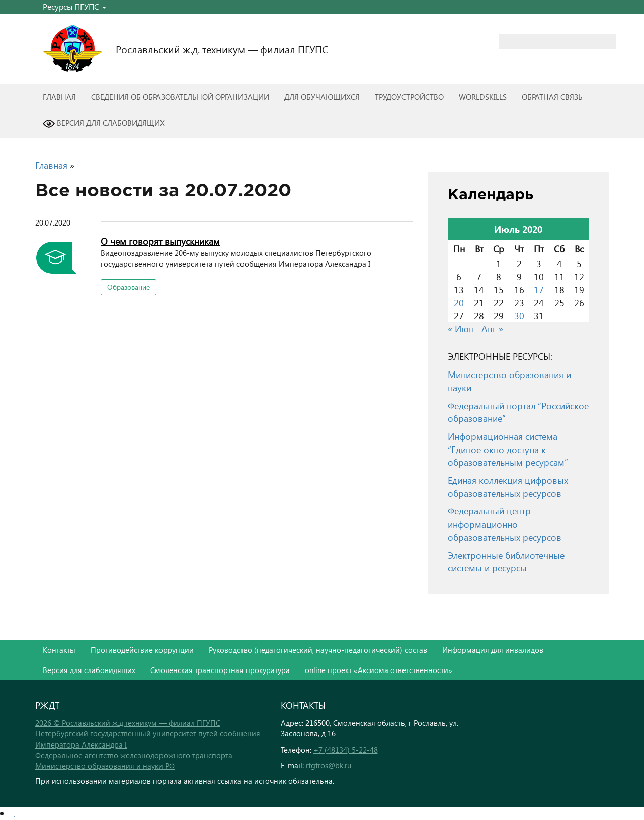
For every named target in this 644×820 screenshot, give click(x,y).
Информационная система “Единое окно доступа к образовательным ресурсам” (508, 449)
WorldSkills (483, 97)
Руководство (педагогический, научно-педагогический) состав (318, 650)
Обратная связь (552, 97)
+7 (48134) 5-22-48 (346, 750)
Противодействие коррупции (142, 650)
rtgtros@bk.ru (329, 765)
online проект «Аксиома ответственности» (379, 670)
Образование (129, 287)
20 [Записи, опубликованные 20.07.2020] (459, 302)
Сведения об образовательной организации (180, 97)
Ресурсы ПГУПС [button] (74, 6)
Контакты (59, 650)
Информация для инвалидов (493, 650)
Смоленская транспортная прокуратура (220, 670)
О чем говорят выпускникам (160, 241)
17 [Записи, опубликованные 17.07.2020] (539, 290)
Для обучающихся (322, 97)
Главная (59, 97)
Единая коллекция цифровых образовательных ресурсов (508, 487)
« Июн (461, 328)
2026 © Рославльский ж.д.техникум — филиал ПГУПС (128, 723)
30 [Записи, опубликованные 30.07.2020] (519, 315)
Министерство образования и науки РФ (105, 766)
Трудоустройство (409, 97)
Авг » (492, 328)
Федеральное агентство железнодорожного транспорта (134, 755)
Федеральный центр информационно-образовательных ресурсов (505, 524)
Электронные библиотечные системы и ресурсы (506, 562)
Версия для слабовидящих (104, 124)
